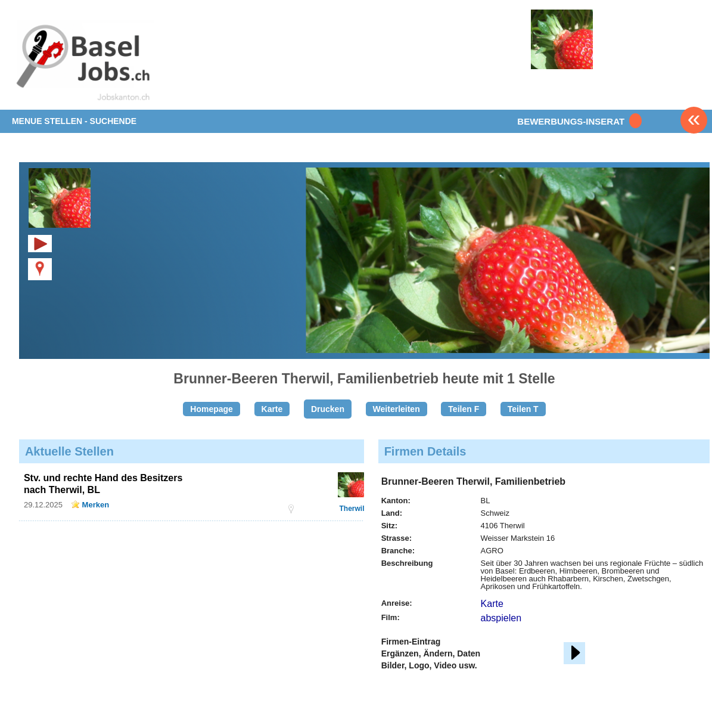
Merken (96, 505)
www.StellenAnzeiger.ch (82, 62)
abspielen (501, 618)
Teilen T (523, 409)
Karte (272, 409)
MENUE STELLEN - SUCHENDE (74, 121)
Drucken (328, 409)
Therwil (352, 509)
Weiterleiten (397, 409)
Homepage (212, 409)
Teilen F (464, 409)
